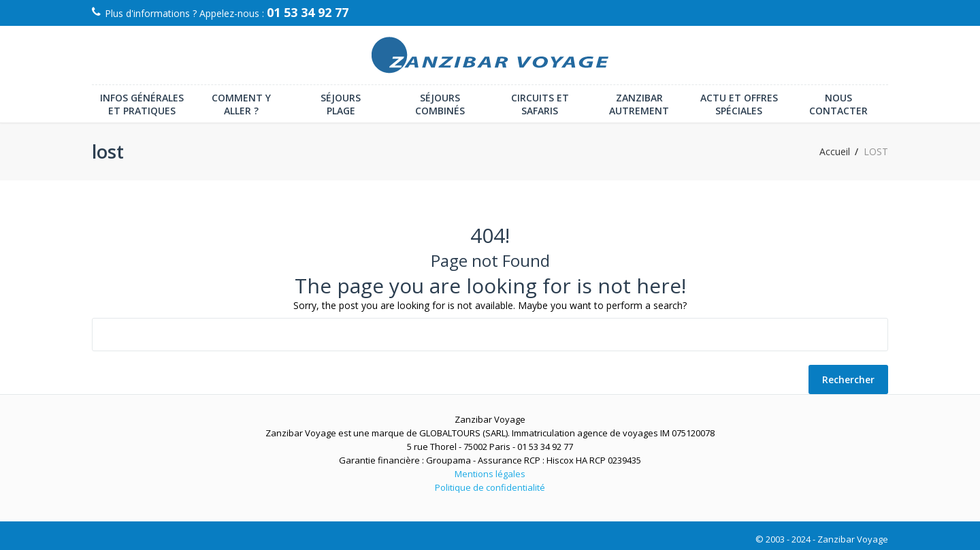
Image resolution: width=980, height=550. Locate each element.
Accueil (835, 152)
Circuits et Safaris (540, 104)
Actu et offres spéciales (739, 104)
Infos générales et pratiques (142, 104)
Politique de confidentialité (490, 487)
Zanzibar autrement (639, 104)
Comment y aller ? (241, 104)
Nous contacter (838, 104)
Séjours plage (341, 104)
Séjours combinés (440, 104)
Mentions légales (490, 474)
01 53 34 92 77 (308, 12)
